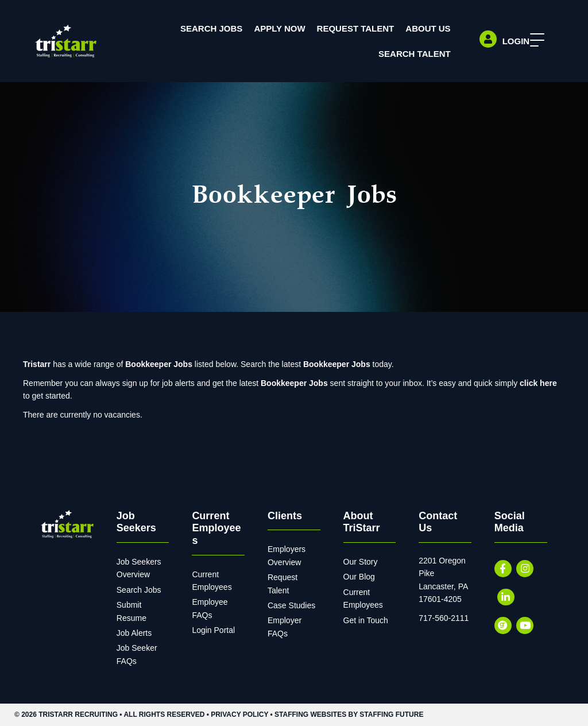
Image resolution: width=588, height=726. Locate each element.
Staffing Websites (310, 715)
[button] (534, 40)
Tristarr (37, 364)
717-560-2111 (444, 618)
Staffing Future (391, 715)
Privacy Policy (239, 715)
